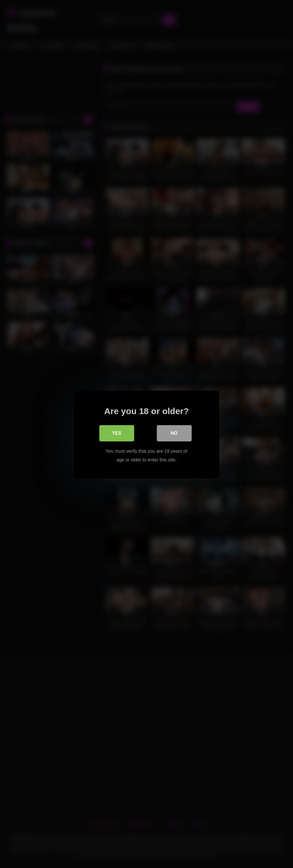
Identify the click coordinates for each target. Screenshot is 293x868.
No (174, 433)
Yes (116, 433)
